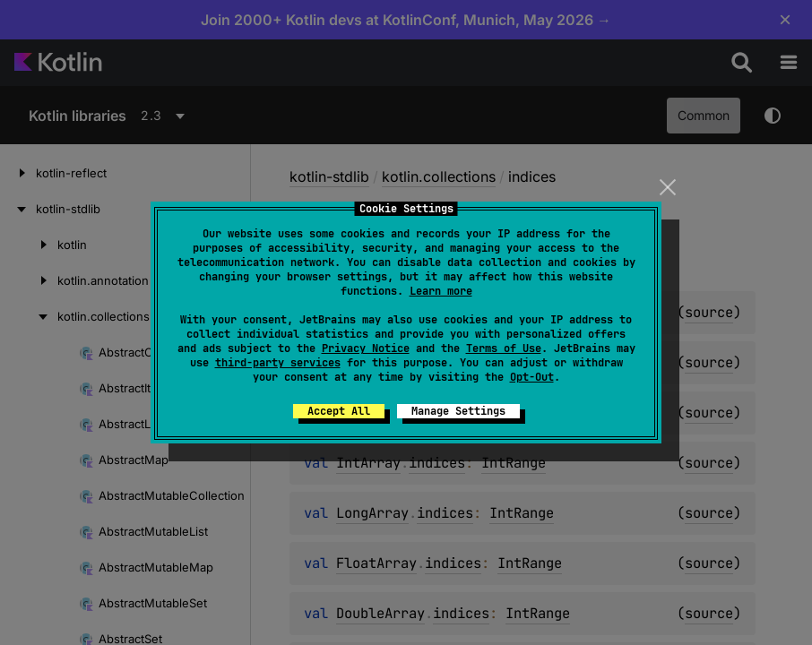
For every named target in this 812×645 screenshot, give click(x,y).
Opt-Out (532, 377)
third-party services (278, 363)
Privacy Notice (366, 348)
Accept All (339, 411)
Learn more (441, 291)
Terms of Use (504, 348)
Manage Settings (458, 411)
